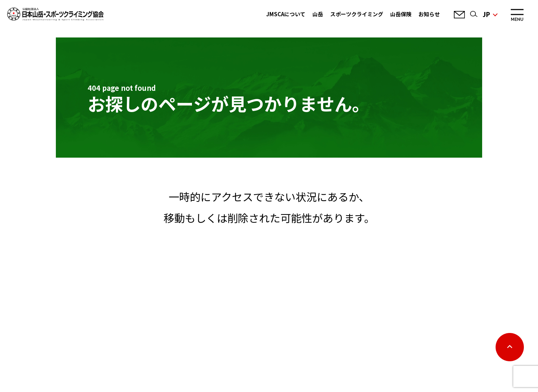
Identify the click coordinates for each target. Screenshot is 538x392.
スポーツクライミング (357, 14)
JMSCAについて (286, 14)
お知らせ (429, 14)
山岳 (318, 14)
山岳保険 (401, 14)
